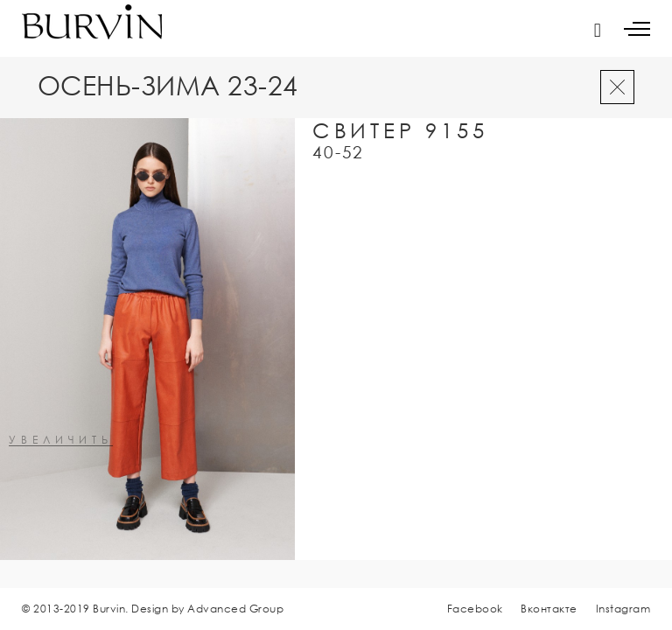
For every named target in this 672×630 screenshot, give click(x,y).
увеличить (61, 441)
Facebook (475, 609)
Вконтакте (549, 609)
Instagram (623, 609)
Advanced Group (235, 609)
